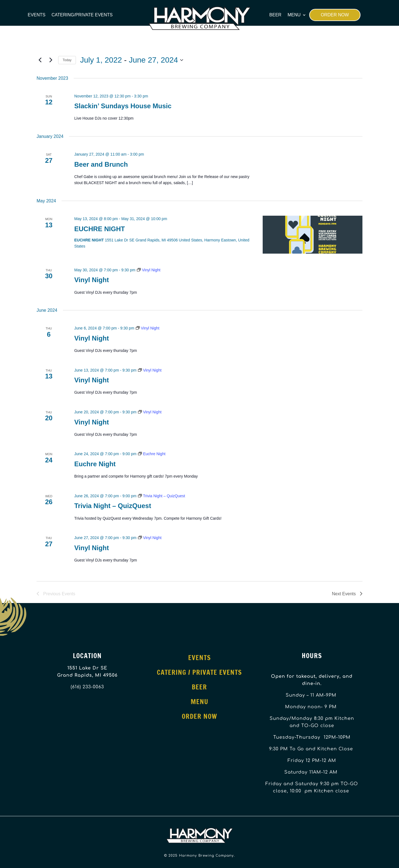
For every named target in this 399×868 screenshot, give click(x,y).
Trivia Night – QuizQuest (113, 506)
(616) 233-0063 (87, 687)
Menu (294, 15)
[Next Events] (51, 60)
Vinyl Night (92, 280)
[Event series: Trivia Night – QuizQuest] (162, 496)
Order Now (335, 15)
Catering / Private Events (199, 672)
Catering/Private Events (82, 15)
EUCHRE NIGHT (100, 229)
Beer (275, 15)
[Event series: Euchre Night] (152, 454)
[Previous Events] (40, 60)
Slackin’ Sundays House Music (123, 106)
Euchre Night (95, 464)
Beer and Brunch (101, 164)
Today (67, 60)
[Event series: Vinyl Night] (149, 270)
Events (37, 15)
